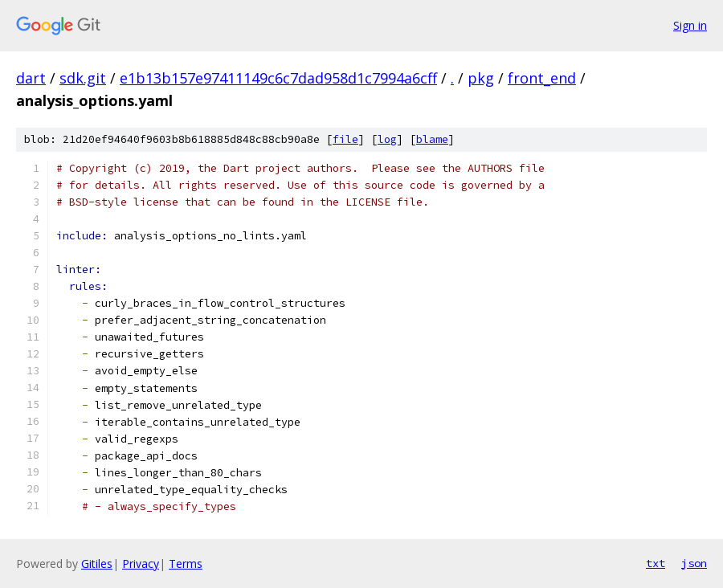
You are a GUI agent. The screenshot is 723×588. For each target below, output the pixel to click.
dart (31, 78)
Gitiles (97, 563)
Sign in (690, 25)
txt (656, 563)
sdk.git (83, 78)
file (345, 139)
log (387, 139)
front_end (542, 78)
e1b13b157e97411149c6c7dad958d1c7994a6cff (278, 78)
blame (432, 139)
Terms (186, 563)
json (694, 563)
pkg (481, 78)
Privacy (141, 563)
